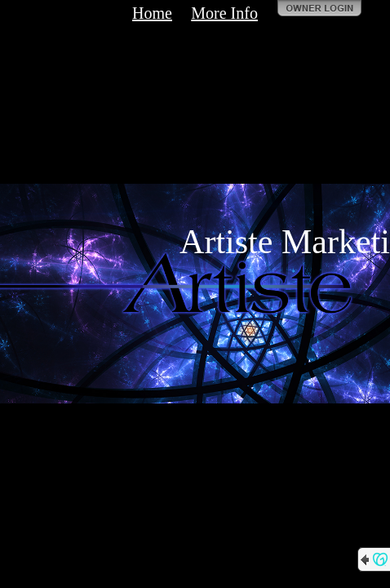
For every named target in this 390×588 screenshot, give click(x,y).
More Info (224, 13)
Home (152, 13)
